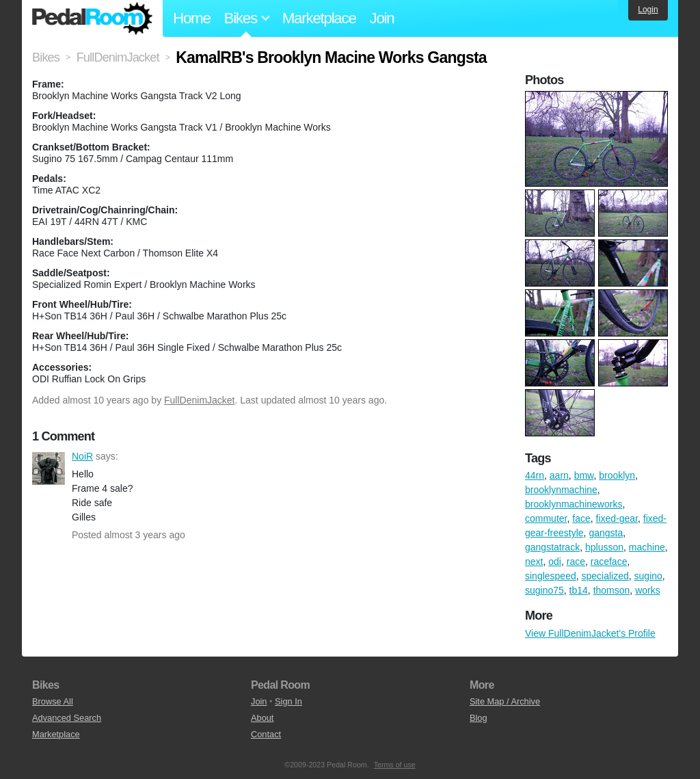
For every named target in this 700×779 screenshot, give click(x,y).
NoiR (49, 468)
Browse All (53, 701)
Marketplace (319, 18)
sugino (648, 576)
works (648, 590)
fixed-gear (617, 518)
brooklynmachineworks (574, 504)
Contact (266, 734)
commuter (546, 518)
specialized (605, 576)
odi (555, 562)
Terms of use (395, 765)
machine (647, 547)
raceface (609, 562)
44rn (535, 475)
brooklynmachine (561, 490)
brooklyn (617, 475)
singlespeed (551, 576)
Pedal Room (92, 18)
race (576, 562)
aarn (559, 475)
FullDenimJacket (199, 400)
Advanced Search (67, 718)
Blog (479, 718)
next (534, 562)
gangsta (606, 533)
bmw (584, 475)
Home (192, 18)
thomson (612, 590)
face (581, 518)
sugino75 (544, 590)
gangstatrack (552, 547)
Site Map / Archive (505, 701)
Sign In (288, 701)
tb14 (579, 590)
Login (648, 10)
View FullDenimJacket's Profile (590, 633)
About (262, 718)
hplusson (604, 547)
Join (382, 18)
